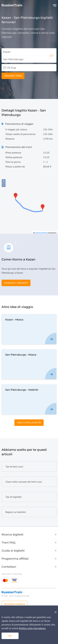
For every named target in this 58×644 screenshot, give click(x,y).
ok (10, 636)
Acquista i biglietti (16, 283)
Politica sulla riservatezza (32, 628)
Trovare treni (13, 76)
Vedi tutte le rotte (29, 423)
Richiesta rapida (15, 604)
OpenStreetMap (41, 233)
